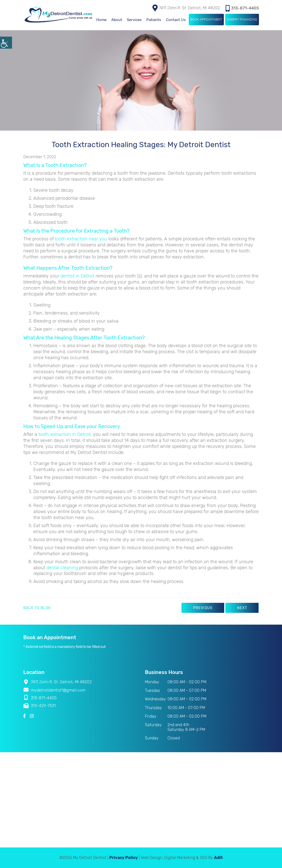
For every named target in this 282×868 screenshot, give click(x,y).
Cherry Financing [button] (242, 19)
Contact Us (176, 20)
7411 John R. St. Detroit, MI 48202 (186, 8)
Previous (203, 608)
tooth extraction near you (81, 239)
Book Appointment (206, 19)
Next (242, 608)
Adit (218, 858)
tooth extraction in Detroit (65, 434)
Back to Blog (37, 608)
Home (101, 20)
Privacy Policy (124, 858)
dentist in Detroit (77, 276)
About (117, 20)
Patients (154, 20)
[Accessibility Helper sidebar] (6, 43)
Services (134, 20)
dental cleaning (62, 568)
